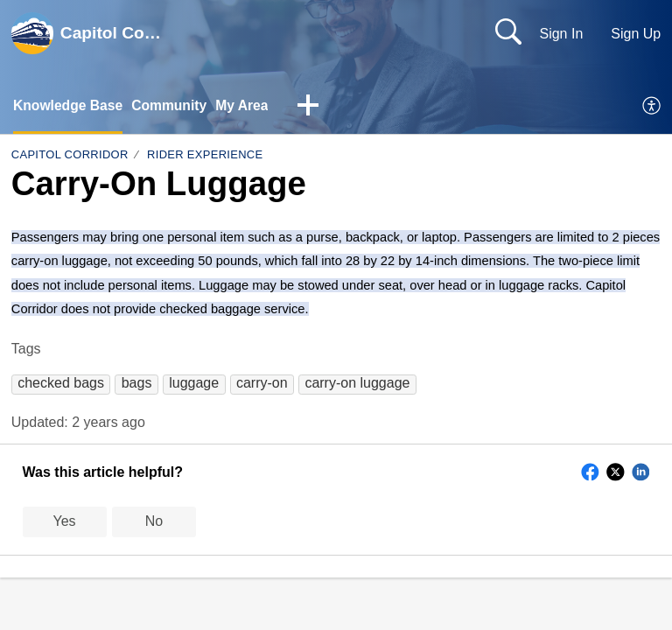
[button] (314, 107)
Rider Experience (205, 155)
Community (172, 105)
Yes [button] (65, 522)
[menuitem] (652, 107)
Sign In (561, 34)
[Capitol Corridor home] (32, 33)
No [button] (154, 522)
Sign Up (636, 34)
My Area (247, 105)
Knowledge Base (69, 105)
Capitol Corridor (70, 155)
